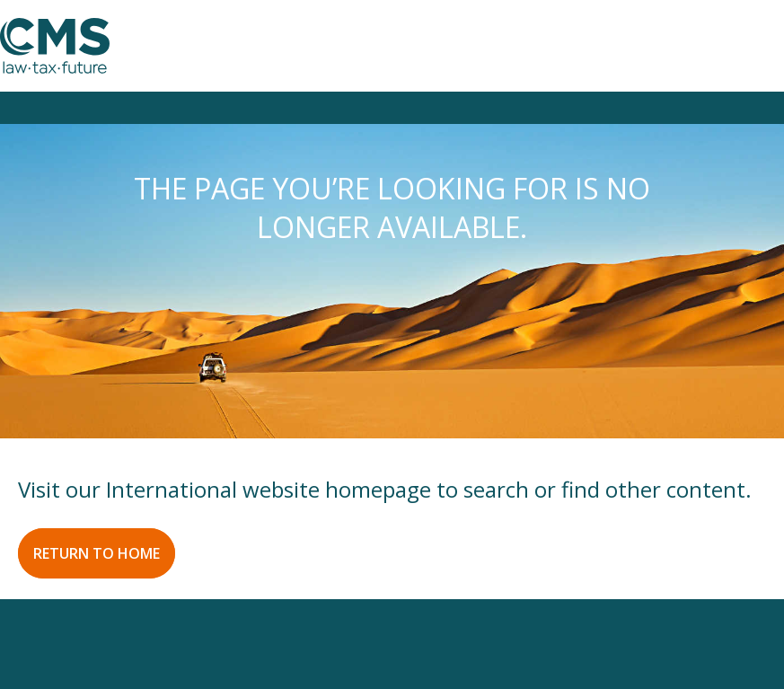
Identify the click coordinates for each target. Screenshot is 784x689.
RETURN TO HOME (97, 553)
